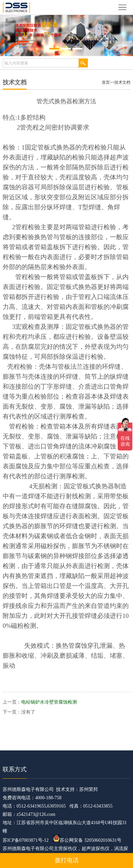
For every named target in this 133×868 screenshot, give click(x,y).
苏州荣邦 (89, 789)
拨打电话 (67, 860)
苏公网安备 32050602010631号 (87, 840)
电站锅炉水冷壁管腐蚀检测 (49, 702)
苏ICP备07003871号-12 (26, 840)
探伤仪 (70, 849)
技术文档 (122, 82)
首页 (106, 82)
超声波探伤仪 (96, 849)
